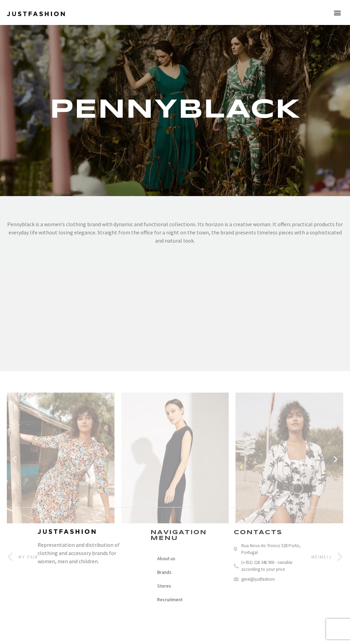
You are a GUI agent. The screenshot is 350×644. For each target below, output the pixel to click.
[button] (338, 12)
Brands (164, 572)
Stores (164, 586)
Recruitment (170, 600)
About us (166, 558)
